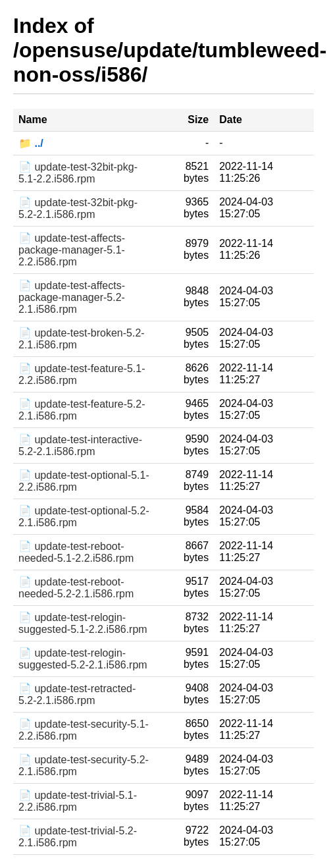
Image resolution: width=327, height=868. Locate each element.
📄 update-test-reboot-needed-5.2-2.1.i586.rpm (76, 588)
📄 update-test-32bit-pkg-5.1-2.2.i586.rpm (78, 173)
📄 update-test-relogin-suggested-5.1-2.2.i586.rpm (83, 623)
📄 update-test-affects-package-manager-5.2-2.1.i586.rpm (72, 297)
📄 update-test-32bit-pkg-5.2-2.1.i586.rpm (78, 208)
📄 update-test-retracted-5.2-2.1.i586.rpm (77, 694)
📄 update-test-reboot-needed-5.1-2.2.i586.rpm (76, 552)
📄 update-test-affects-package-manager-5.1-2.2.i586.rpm (72, 250)
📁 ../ (31, 143)
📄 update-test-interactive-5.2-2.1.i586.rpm (80, 446)
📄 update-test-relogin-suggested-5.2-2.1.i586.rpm (83, 659)
